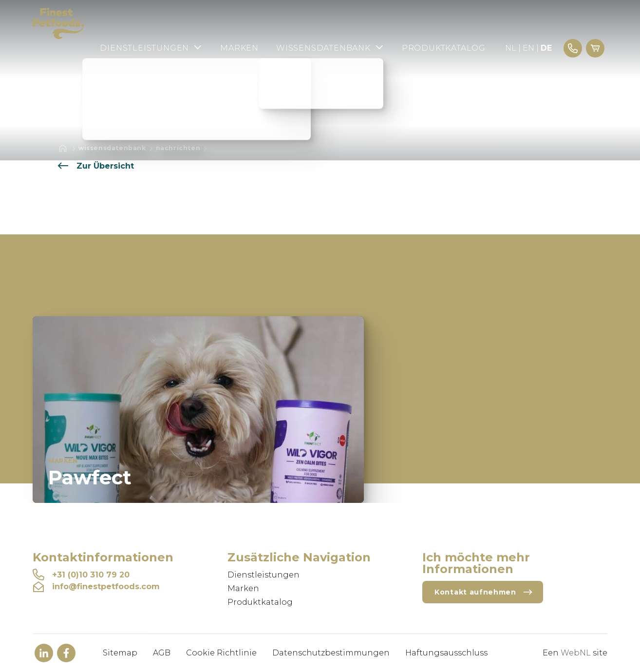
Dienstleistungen (151, 48)
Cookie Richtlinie (221, 653)
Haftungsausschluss (446, 653)
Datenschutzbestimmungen (331, 653)
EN (528, 48)
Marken (239, 48)
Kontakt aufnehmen (484, 592)
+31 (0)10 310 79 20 (81, 575)
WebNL (576, 653)
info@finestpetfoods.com (96, 587)
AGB (162, 653)
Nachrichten (178, 148)
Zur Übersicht (95, 166)
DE (546, 48)
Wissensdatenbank (330, 48)
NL (511, 48)
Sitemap (120, 653)
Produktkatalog (444, 48)
